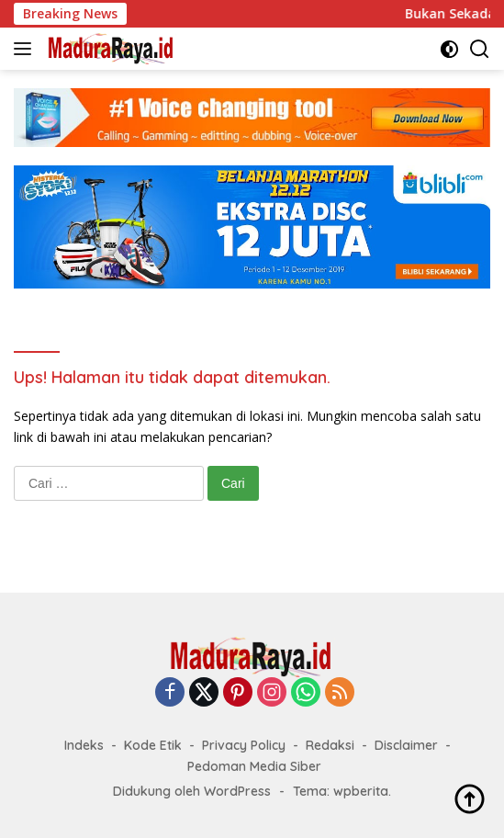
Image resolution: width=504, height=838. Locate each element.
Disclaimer (406, 745)
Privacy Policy (244, 745)
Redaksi (330, 745)
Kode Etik (153, 745)
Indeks (84, 745)
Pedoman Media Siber (254, 766)
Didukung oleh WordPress (192, 791)
